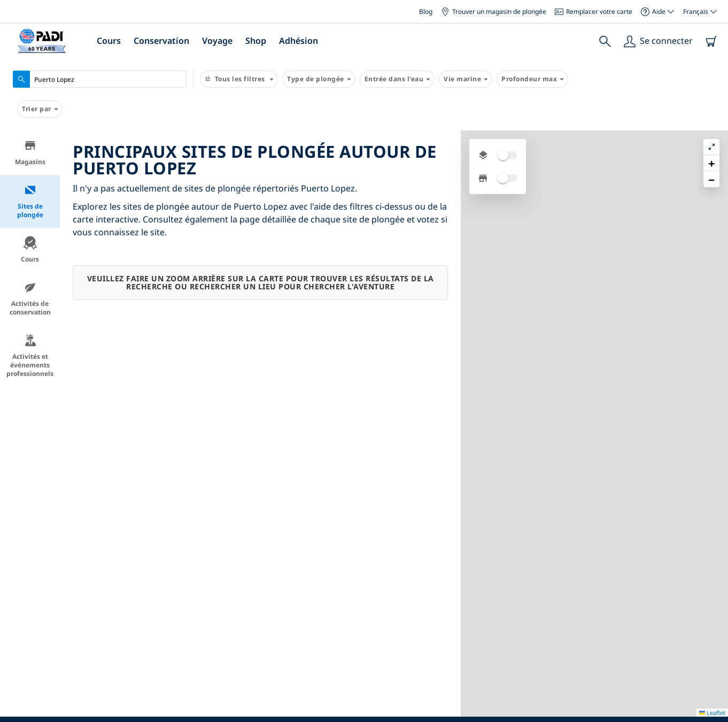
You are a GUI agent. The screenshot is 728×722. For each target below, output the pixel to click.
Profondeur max (532, 79)
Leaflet (712, 713)
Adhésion (299, 41)
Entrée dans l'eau (397, 79)
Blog (426, 11)
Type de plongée (319, 79)
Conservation (161, 41)
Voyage (217, 41)
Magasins (30, 153)
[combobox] (100, 79)
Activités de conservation (30, 299)
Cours (109, 41)
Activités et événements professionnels (30, 356)
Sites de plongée (30, 201)
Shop (256, 41)
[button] (711, 163)
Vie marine (466, 79)
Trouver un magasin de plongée (494, 11)
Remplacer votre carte (594, 11)
